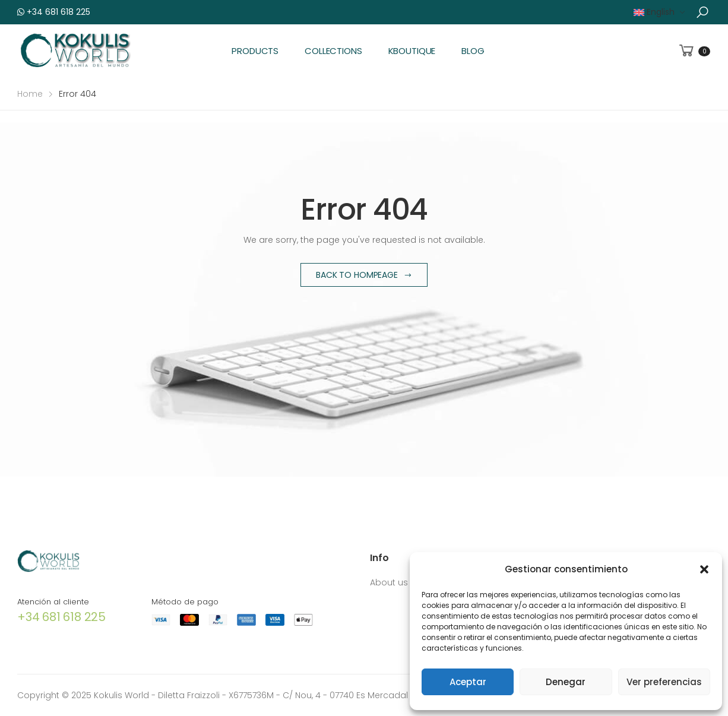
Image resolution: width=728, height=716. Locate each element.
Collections (333, 51)
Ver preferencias (664, 682)
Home (30, 94)
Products (255, 51)
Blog (473, 51)
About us (389, 582)
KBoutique (412, 51)
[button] (704, 569)
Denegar (566, 682)
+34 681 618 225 (54, 12)
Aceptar (468, 682)
